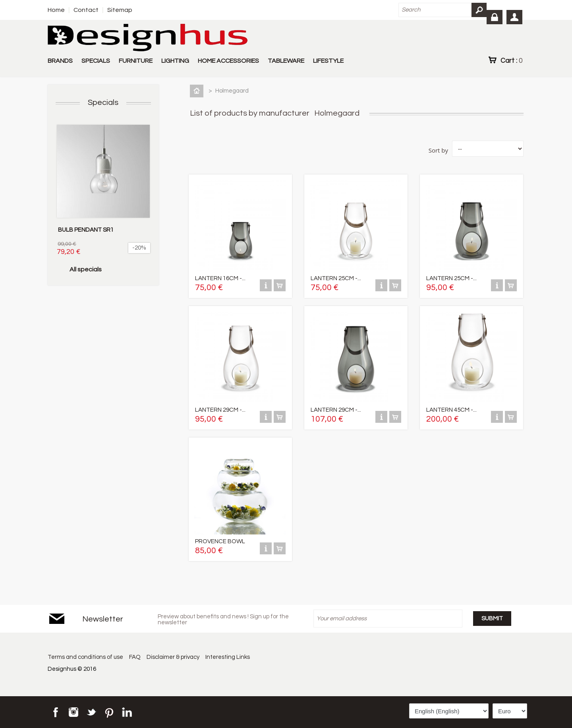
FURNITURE (136, 61)
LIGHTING (175, 61)
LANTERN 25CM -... (336, 278)
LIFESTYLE (328, 61)
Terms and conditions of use (85, 657)
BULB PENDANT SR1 (86, 230)
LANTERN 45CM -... (451, 410)
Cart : (511, 60)
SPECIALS (96, 61)
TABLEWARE (286, 61)
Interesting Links (229, 657)
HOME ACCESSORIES (228, 61)
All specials (86, 269)
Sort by (438, 150)
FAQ (135, 657)
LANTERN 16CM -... (220, 278)
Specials (103, 103)
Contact (86, 10)
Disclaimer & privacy (174, 657)
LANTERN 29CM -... (220, 410)
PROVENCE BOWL (220, 541)
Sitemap (120, 10)
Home (56, 10)
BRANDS (60, 61)
